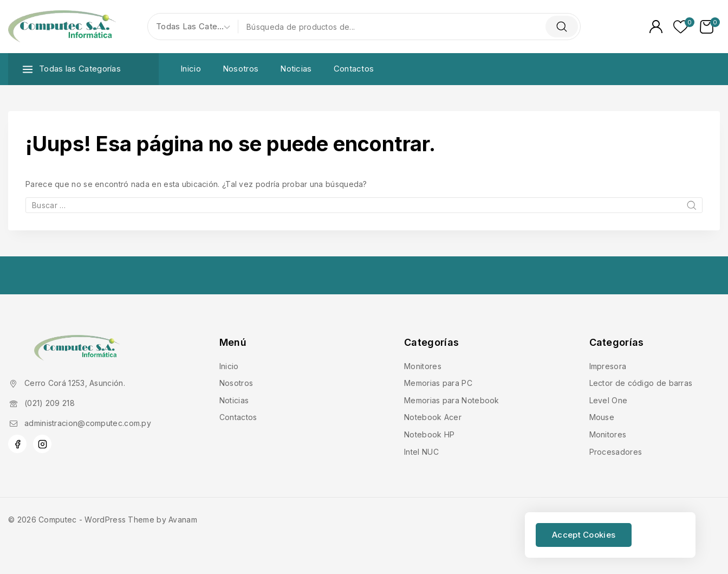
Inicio (191, 69)
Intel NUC (421, 452)
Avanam (183, 520)
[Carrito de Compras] (710, 27)
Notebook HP (429, 434)
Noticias (296, 69)
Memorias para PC (438, 383)
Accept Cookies (584, 535)
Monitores (423, 366)
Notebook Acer (433, 417)
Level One (609, 400)
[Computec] (62, 27)
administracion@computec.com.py (88, 423)
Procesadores (616, 452)
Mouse (602, 417)
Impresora (608, 366)
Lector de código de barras (641, 383)
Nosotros (240, 69)
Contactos (354, 69)
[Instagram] (42, 444)
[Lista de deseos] (681, 27)
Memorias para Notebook (452, 400)
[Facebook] (17, 444)
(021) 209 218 (50, 403)
